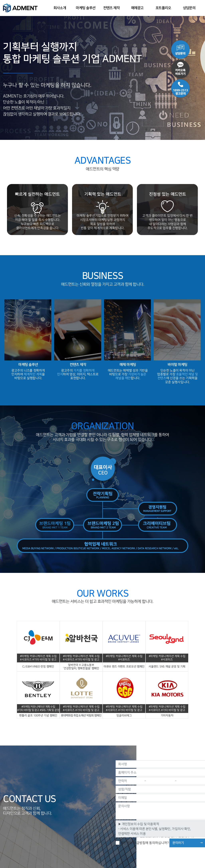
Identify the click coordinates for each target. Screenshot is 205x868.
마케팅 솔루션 (86, 8)
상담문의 (189, 8)
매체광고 (137, 8)
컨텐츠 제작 (111, 8)
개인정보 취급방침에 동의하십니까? (144, 843)
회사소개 (60, 8)
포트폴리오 (163, 8)
